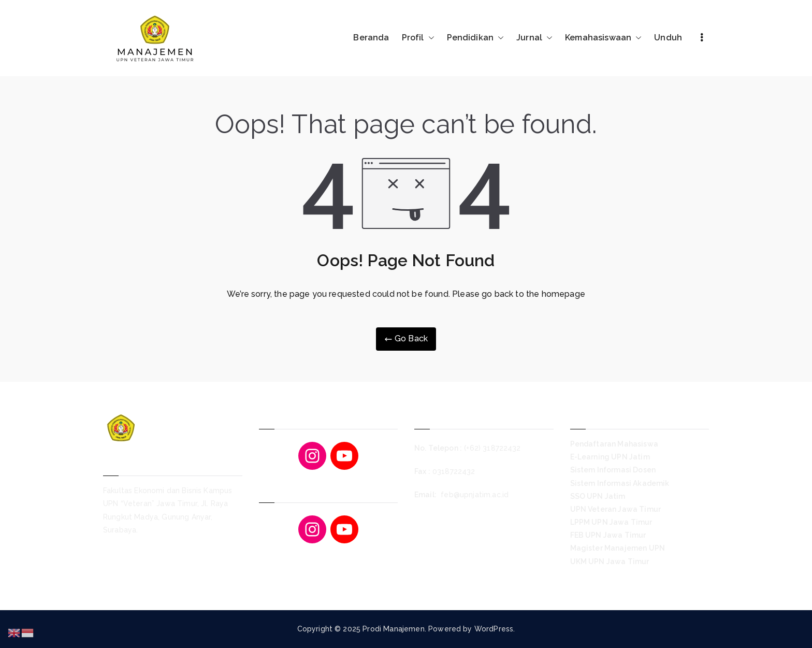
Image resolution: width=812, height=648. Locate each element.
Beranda (371, 38)
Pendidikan (476, 38)
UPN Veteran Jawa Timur (616, 509)
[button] (429, 38)
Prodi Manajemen (393, 629)
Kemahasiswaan (603, 38)
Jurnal (534, 38)
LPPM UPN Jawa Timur (611, 522)
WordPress (494, 629)
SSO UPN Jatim (598, 496)
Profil (418, 38)
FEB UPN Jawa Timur (608, 535)
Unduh (668, 38)
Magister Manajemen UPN (618, 548)
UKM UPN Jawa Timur (610, 561)
